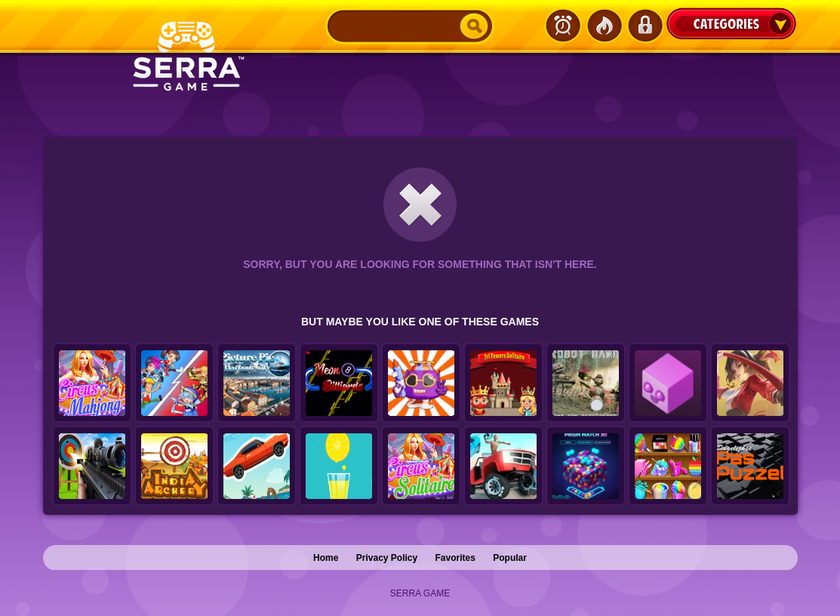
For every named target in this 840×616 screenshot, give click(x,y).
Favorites (455, 558)
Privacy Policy (387, 558)
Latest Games (563, 26)
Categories (731, 23)
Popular (510, 558)
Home (326, 558)
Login (645, 26)
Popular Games (604, 26)
